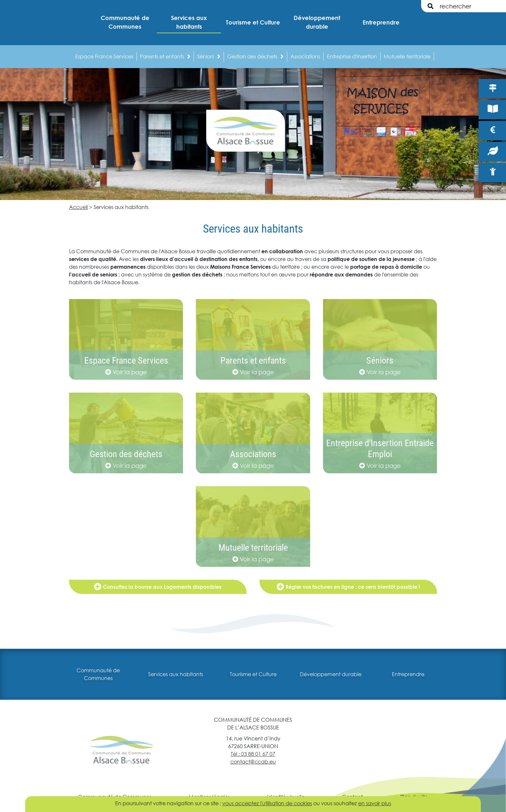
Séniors (209, 56)
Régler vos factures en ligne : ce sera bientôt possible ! (348, 587)
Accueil (78, 207)
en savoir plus (375, 803)
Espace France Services (104, 56)
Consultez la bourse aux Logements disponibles (158, 587)
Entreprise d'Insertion (352, 56)
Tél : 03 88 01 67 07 (253, 754)
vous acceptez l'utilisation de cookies (267, 803)
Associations (305, 56)
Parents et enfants (165, 56)
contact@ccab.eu (253, 762)
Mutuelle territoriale (407, 56)
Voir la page (126, 372)
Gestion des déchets (255, 56)
